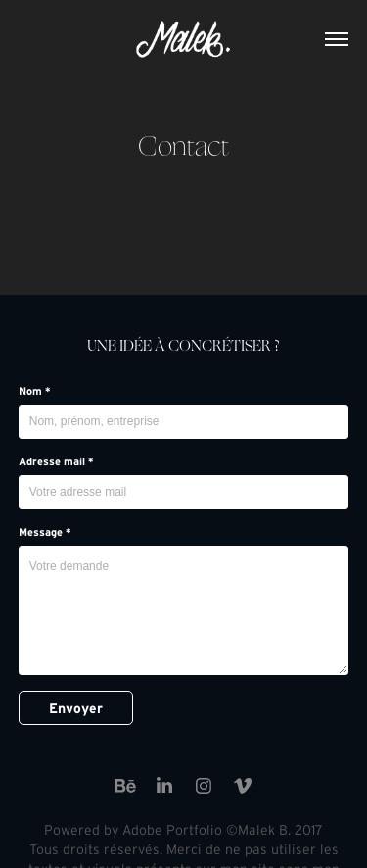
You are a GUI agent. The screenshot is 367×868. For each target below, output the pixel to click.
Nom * (35, 391)
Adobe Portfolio (172, 830)
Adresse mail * (56, 461)
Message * (45, 532)
